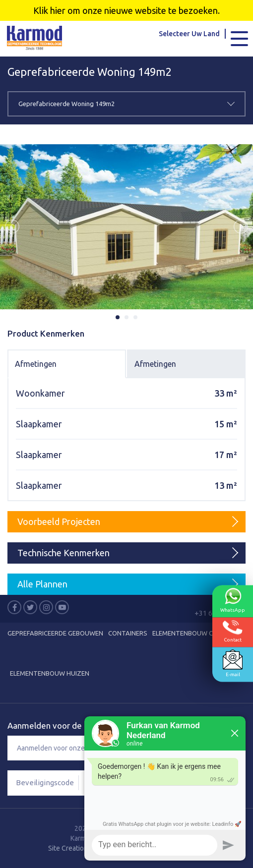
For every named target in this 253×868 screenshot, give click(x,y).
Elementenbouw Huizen (50, 673)
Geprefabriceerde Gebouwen (55, 633)
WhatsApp (233, 600)
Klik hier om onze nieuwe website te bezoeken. (126, 10)
